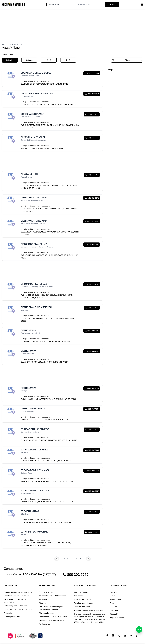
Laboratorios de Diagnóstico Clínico (18, 609)
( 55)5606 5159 (92, 138)
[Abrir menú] (142, 5)
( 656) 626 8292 (92, 198)
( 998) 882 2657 (92, 471)
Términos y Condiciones (84, 603)
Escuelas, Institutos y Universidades (18, 592)
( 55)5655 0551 (92, 308)
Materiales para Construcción (15, 606)
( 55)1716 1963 (92, 175)
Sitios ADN (114, 614)
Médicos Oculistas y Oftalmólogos (52, 596)
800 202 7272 (78, 574)
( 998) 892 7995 (92, 331)
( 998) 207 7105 (92, 450)
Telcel (112, 603)
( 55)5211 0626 (92, 512)
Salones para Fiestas (12, 617)
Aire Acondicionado (47, 613)
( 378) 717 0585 (92, 73)
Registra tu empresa (118, 617)
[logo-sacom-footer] (25, 636)
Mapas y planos (16, 44)
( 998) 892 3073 (92, 388)
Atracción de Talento (82, 599)
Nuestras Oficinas (81, 592)
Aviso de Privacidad (82, 607)
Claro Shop (114, 610)
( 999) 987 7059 (92, 409)
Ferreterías (8, 613)
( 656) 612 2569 (92, 221)
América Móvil (115, 599)
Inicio (4, 44)
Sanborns (113, 607)
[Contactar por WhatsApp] (139, 630)
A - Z (49, 60)
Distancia (29, 60)
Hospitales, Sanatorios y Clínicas (16, 596)
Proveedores (79, 596)
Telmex (112, 596)
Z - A (68, 60)
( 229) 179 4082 (92, 284)
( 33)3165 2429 (92, 532)
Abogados (43, 603)
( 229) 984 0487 (92, 244)
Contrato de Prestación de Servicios (88, 610)
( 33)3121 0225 (92, 114)
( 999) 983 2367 (92, 351)
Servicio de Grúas (46, 592)
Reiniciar (10, 60)
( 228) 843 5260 (92, 94)
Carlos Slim (114, 592)
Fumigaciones (44, 624)
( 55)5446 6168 (92, 430)
